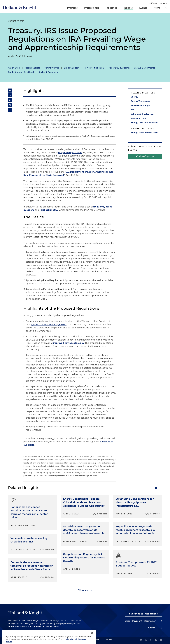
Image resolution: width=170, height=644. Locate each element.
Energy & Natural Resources (145, 133)
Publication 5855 (49, 210)
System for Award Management (49, 324)
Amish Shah (14, 68)
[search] (166, 8)
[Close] (92, 639)
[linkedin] (141, 640)
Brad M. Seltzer (71, 68)
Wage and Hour (139, 118)
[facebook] (156, 640)
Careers (164, 3)
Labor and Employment (143, 114)
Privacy (109, 640)
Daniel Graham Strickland (21, 72)
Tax (133, 110)
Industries (111, 8)
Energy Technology (140, 101)
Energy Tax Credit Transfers (144, 123)
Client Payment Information (140, 621)
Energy (134, 97)
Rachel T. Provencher (49, 72)
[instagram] (151, 640)
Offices (153, 3)
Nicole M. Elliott (32, 68)
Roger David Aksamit (119, 68)
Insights (128, 8)
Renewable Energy (140, 105)
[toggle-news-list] (161, 488)
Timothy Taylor (52, 68)
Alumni (152, 628)
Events (143, 8)
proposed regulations (70, 153)
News (157, 8)
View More (84, 590)
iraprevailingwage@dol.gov (69, 343)
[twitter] (146, 640)
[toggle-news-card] (156, 488)
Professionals (92, 8)
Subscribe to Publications (143, 614)
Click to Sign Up (145, 156)
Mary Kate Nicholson (94, 68)
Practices (72, 8)
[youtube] (161, 640)
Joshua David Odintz (145, 68)
